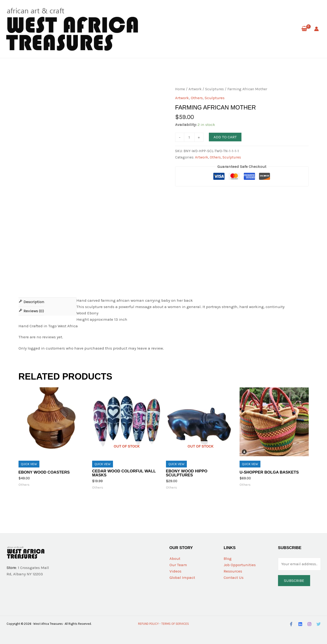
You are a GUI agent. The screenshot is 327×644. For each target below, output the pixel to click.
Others (197, 98)
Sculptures (214, 89)
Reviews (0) (33, 311)
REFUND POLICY (148, 624)
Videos (175, 571)
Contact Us (234, 577)
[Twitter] (319, 624)
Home (180, 89)
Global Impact (182, 577)
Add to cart (225, 137)
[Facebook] (291, 624)
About (175, 558)
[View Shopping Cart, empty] (304, 29)
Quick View (29, 464)
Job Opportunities (240, 565)
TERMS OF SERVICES (175, 624)
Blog (228, 558)
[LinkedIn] (300, 624)
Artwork (195, 89)
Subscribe (294, 580)
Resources (233, 571)
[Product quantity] (189, 137)
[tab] (31, 302)
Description (33, 302)
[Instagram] (309, 624)
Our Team (178, 565)
